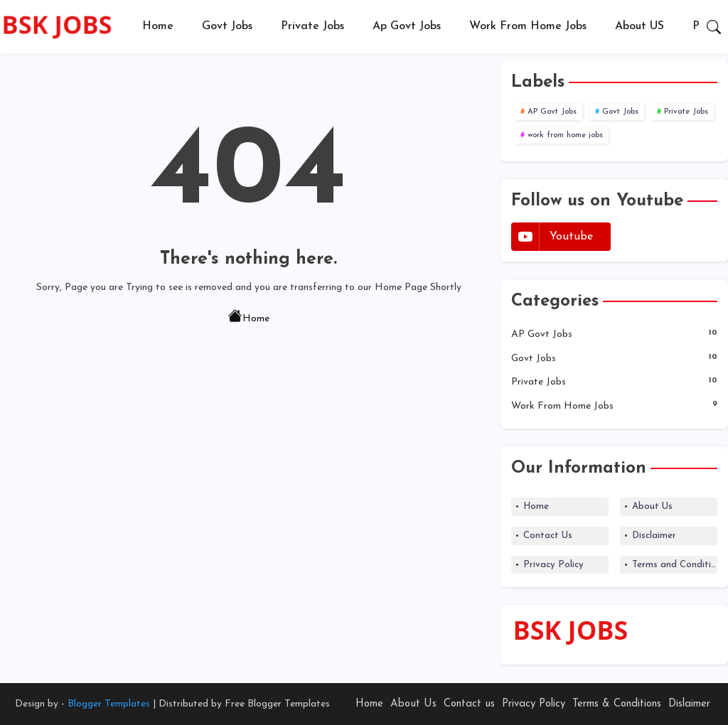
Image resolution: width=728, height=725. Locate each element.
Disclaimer (654, 536)
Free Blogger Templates (277, 704)
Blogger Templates (109, 704)
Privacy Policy (553, 565)
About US (639, 26)
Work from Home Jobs (528, 26)
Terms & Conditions (617, 704)
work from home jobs (565, 135)
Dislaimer (689, 704)
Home (158, 26)
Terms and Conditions (675, 565)
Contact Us (548, 536)
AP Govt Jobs (552, 112)
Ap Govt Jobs (407, 26)
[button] (714, 27)
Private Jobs (312, 26)
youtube (571, 237)
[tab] (158, 27)
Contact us (469, 704)
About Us (652, 506)
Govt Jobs (227, 26)
